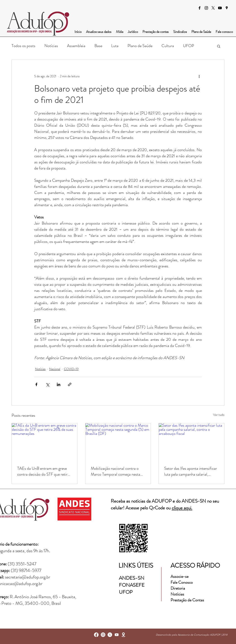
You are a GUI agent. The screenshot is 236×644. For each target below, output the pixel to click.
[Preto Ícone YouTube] (220, 8)
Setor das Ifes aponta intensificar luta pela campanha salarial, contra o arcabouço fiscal (191, 471)
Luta (115, 46)
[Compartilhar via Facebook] (36, 384)
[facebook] (200, 8)
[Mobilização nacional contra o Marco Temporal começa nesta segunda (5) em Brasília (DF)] (118, 442)
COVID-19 (71, 369)
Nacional (55, 369)
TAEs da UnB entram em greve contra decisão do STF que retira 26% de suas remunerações (43, 471)
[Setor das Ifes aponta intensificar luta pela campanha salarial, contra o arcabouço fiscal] (191, 442)
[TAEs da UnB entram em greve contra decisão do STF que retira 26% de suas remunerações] (45, 442)
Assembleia (76, 46)
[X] (213, 8)
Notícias (51, 46)
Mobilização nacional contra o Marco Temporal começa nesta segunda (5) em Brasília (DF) (116, 471)
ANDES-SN (132, 578)
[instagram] (206, 8)
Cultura (168, 46)
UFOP (189, 46)
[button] (219, 46)
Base (98, 46)
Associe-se (179, 576)
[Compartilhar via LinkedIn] (59, 384)
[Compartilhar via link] (70, 384)
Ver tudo (219, 415)
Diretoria (178, 588)
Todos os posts (23, 46)
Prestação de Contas (187, 600)
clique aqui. (182, 508)
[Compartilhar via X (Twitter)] (47, 384)
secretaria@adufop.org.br (28, 577)
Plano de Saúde (140, 46)
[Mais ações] (199, 76)
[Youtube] (117, 635)
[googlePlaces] (227, 8)
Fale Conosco (182, 582)
